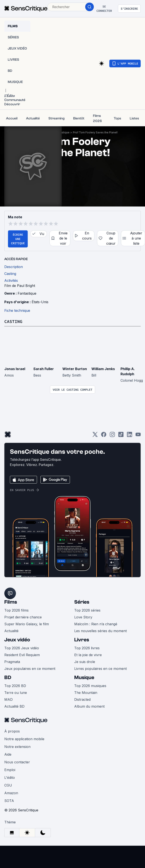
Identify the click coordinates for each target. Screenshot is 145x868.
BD (8, 677)
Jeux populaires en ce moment (30, 669)
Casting (13, 321)
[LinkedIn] (130, 436)
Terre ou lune (16, 693)
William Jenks (103, 369)
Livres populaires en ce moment (100, 669)
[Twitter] (95, 436)
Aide (8, 754)
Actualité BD (14, 706)
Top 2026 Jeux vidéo (22, 648)
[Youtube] (138, 436)
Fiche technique (17, 310)
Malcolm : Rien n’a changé (96, 624)
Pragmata (12, 662)
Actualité (11, 631)
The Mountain (86, 693)
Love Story (83, 617)
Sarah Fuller (44, 369)
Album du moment (89, 706)
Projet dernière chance (23, 617)
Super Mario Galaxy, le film (27, 624)
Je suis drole (85, 662)
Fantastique (62, 132)
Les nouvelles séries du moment (100, 631)
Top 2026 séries (87, 610)
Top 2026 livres (87, 648)
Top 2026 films (16, 610)
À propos (12, 731)
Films (11, 602)
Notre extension (17, 747)
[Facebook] (104, 436)
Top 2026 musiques (90, 686)
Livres (82, 640)
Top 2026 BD (15, 686)
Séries (82, 602)
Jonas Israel (15, 369)
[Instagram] (112, 436)
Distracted (82, 699)
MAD (8, 699)
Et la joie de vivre (88, 655)
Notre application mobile (24, 739)
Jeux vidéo (17, 640)
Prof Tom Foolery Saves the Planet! (95, 132)
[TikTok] (121, 436)
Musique (84, 677)
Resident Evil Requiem (22, 655)
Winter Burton (75, 369)
